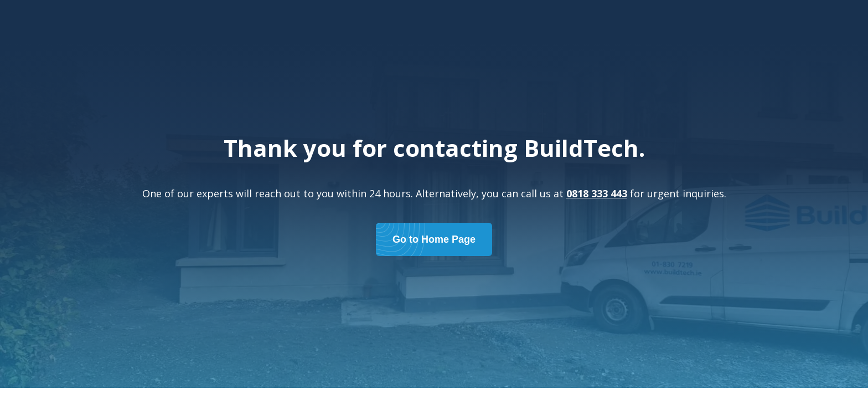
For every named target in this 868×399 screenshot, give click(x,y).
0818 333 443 (597, 193)
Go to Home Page (434, 239)
